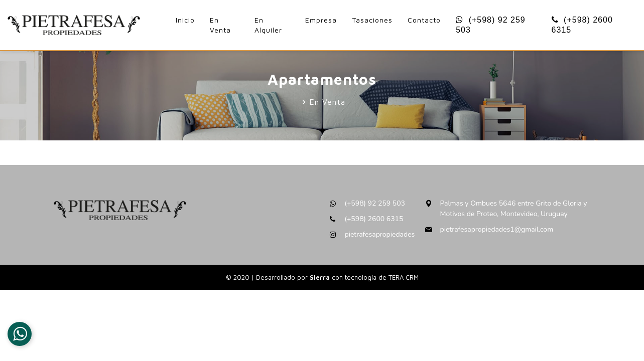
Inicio (185, 20)
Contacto (424, 20)
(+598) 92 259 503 (491, 25)
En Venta (220, 25)
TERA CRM (404, 277)
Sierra (321, 277)
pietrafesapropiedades (380, 234)
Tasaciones (372, 20)
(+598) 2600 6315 (582, 25)
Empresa (321, 20)
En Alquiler (268, 25)
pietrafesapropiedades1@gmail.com (497, 229)
